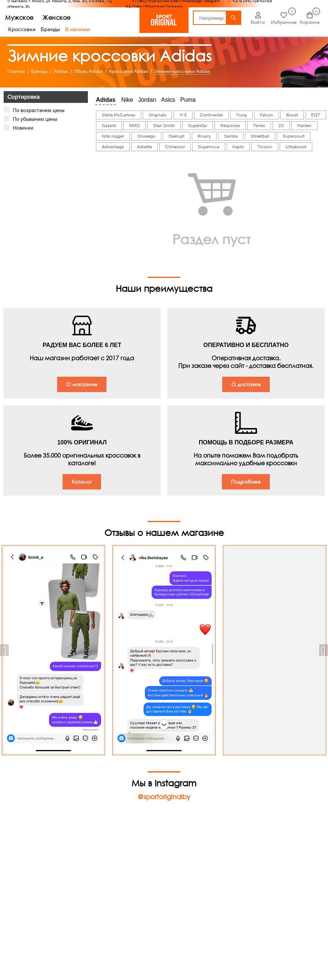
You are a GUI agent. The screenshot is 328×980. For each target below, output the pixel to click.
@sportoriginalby (164, 797)
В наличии (78, 29)
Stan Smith (164, 126)
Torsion (265, 147)
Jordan (147, 100)
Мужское (22, 17)
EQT (316, 115)
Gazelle (109, 126)
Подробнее (246, 482)
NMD (135, 126)
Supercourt (294, 136)
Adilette (144, 147)
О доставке (246, 384)
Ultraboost (296, 147)
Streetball (260, 136)
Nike (127, 100)
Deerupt (177, 136)
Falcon (266, 115)
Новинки (23, 128)
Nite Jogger (113, 136)
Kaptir (238, 147)
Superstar (198, 126)
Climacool (175, 147)
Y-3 (183, 115)
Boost (292, 115)
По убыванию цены (35, 119)
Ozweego (146, 136)
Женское (59, 17)
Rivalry (204, 136)
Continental (211, 115)
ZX (281, 126)
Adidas (106, 100)
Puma (188, 100)
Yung (241, 115)
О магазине (82, 384)
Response (230, 126)
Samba (231, 136)
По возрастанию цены (39, 110)
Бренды (50, 29)
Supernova (209, 147)
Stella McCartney (119, 115)
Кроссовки (22, 29)
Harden (304, 126)
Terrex (259, 126)
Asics (168, 100)
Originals (157, 115)
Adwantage (113, 147)
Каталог (82, 482)
